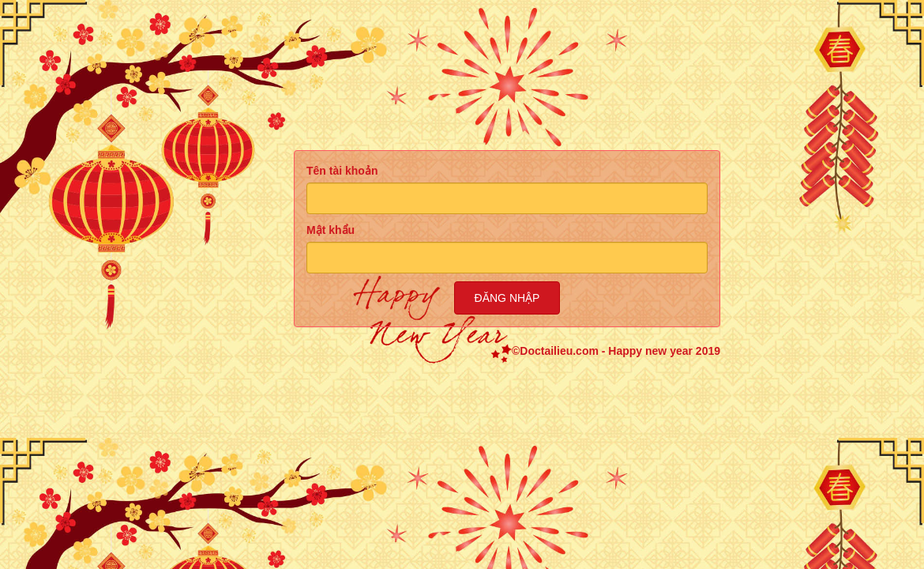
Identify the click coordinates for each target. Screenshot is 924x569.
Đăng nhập (507, 298)
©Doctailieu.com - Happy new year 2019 (616, 351)
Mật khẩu (331, 230)
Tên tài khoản (342, 171)
